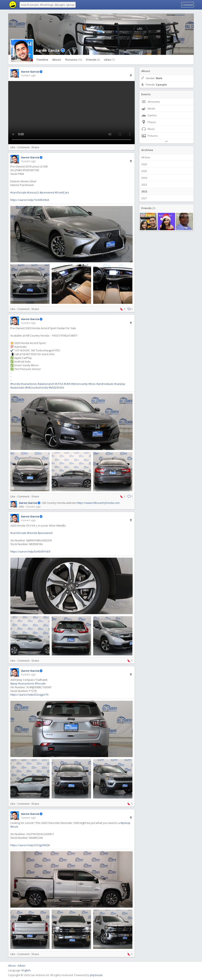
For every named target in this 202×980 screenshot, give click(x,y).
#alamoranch (46, 384)
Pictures (74, 60)
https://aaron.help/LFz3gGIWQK (30, 845)
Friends (93, 60)
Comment (23, 147)
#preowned (47, 192)
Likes (109, 60)
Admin (21, 966)
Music (148, 129)
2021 (144, 198)
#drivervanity (79, 384)
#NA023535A (56, 388)
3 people (161, 85)
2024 (144, 178)
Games (149, 115)
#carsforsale (18, 192)
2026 (144, 164)
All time (146, 157)
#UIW (67, 384)
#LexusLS (33, 192)
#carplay (120, 384)
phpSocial (96, 975)
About (57, 60)
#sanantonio (29, 384)
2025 (144, 171)
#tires (92, 384)
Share (35, 147)
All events (151, 102)
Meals (148, 108)
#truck (14, 827)
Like (13, 147)
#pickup (125, 823)
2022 (144, 191)
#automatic (17, 388)
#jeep (14, 683)
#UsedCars (62, 192)
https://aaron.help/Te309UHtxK (30, 200)
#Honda (32, 533)
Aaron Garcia (48, 50)
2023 (144, 185)
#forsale (40, 683)
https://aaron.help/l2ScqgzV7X (29, 695)
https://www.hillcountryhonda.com (98, 503)
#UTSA (59, 384)
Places (149, 122)
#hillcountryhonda (36, 388)
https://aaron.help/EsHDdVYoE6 (30, 551)
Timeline (42, 60)
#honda (15, 384)
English (26, 970)
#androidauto (105, 384)
